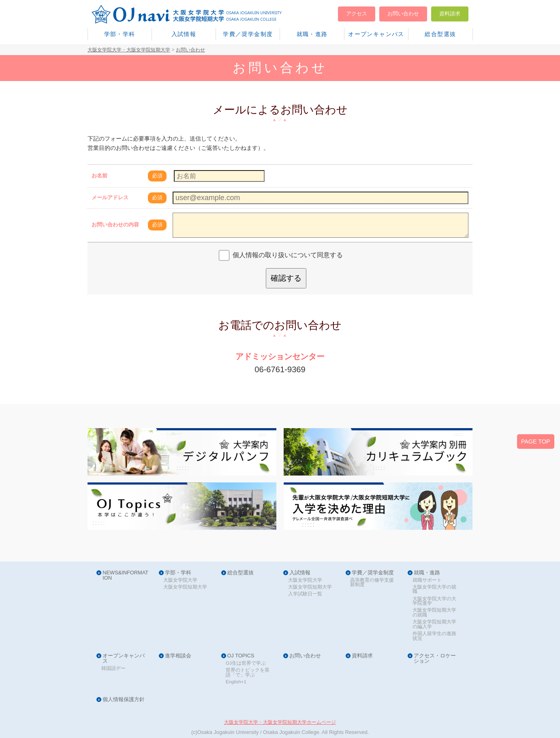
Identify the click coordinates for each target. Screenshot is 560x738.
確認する (286, 278)
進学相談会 (178, 656)
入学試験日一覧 (305, 594)
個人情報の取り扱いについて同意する (288, 255)
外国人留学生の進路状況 (434, 636)
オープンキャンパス (376, 34)
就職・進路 (312, 34)
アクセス (357, 14)
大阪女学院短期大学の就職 (434, 613)
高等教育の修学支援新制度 (372, 583)
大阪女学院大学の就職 (434, 590)
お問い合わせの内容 (115, 225)
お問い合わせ (403, 14)
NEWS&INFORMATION (125, 576)
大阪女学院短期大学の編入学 (434, 624)
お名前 (99, 176)
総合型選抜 (440, 34)
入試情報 (184, 34)
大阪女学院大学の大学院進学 (434, 601)
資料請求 (450, 14)
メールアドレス (110, 197)
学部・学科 (120, 34)
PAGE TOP (536, 442)
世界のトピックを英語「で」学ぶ (248, 673)
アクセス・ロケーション (435, 659)
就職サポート (427, 580)
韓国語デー (113, 669)
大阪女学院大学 (180, 580)
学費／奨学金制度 (248, 34)
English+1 (236, 682)
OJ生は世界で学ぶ (246, 663)
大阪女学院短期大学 (185, 587)
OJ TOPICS (241, 656)
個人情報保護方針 (124, 700)
